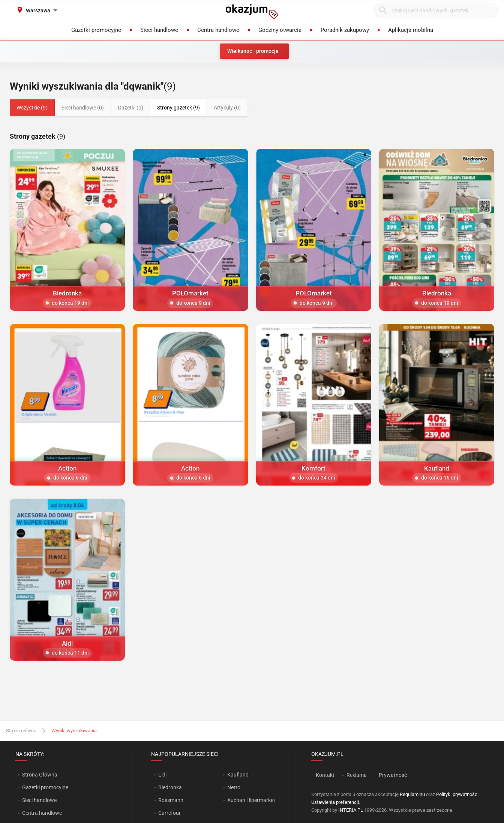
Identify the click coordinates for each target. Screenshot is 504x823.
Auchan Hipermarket (251, 800)
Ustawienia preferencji (335, 802)
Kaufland (238, 775)
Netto (234, 787)
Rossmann (171, 800)
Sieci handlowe (39, 800)
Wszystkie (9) (32, 108)
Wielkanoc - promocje (253, 51)
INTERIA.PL (351, 810)
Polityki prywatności (457, 794)
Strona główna (21, 731)
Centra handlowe (42, 813)
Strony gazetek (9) (178, 108)
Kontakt (325, 775)
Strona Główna (40, 775)
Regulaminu (412, 794)
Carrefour (169, 813)
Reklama (357, 775)
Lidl (162, 775)
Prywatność (393, 775)
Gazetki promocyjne (45, 787)
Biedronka (170, 787)
